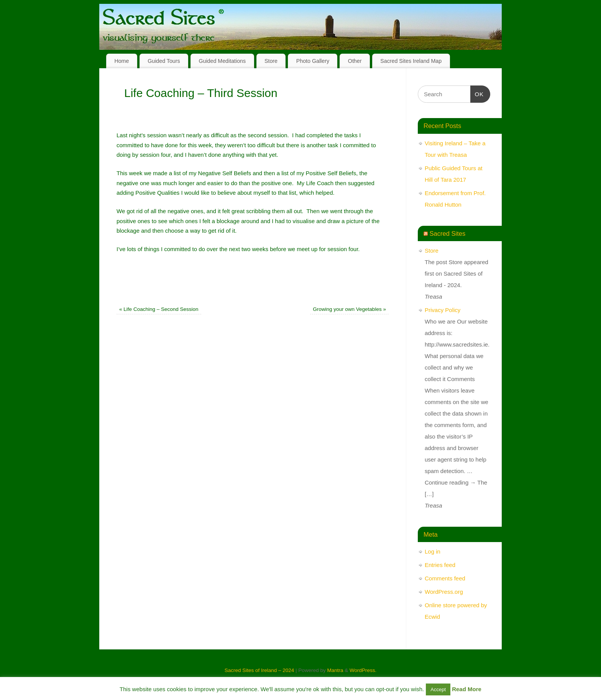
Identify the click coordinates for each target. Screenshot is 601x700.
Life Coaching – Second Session (159, 309)
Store (271, 61)
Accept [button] (438, 689)
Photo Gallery (313, 61)
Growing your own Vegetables (349, 309)
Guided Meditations (222, 61)
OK (477, 93)
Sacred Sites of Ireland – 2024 (259, 670)
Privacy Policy (443, 310)
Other (355, 61)
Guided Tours (164, 61)
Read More (467, 689)
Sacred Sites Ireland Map (411, 61)
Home (122, 61)
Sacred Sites (448, 233)
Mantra (335, 670)
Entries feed (440, 565)
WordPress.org (444, 592)
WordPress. (363, 670)
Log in (433, 551)
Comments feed (445, 578)
